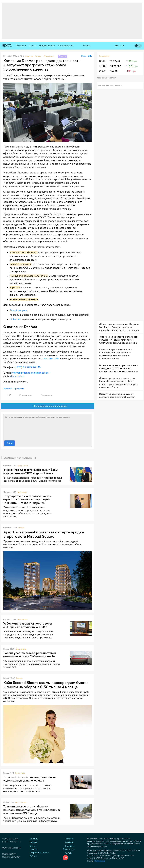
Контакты (119, 86)
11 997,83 (115, 61)
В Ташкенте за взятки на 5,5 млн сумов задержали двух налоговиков (30, 779)
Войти (10, 443)
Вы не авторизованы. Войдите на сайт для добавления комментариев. (48, 427)
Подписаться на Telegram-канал (48, 406)
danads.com (17, 376)
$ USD (103, 61)
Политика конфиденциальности (39, 851)
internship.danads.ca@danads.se (30, 373)
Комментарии (24, 395)
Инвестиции (21, 803)
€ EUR (103, 66)
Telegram (68, 839)
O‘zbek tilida (86, 56)
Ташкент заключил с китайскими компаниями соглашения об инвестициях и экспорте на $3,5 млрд (32, 810)
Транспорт (22, 492)
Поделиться (45, 395)
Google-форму (18, 310)
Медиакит (110, 86)
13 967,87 (116, 66)
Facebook (68, 842)
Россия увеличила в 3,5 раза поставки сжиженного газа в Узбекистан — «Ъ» (30, 655)
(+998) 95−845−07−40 (28, 367)
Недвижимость (47, 46)
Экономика (23, 466)
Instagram (68, 846)
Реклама (102, 86)
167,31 (114, 71)
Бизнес (21, 528)
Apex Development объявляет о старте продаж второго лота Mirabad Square (44, 534)
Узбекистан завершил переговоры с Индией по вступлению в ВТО (28, 625)
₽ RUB (103, 71)
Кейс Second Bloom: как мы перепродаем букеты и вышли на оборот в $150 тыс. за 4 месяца (46, 685)
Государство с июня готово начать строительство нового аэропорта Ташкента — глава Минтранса (27, 499)
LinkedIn (15, 319)
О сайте (33, 846)
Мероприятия (66, 46)
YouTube (68, 853)
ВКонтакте (69, 850)
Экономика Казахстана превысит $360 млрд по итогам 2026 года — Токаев (31, 471)
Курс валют (104, 56)
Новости (21, 46)
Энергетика (21, 649)
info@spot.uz (99, 861)
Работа (33, 856)
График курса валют (107, 78)
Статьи (32, 46)
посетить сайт (51, 359)
